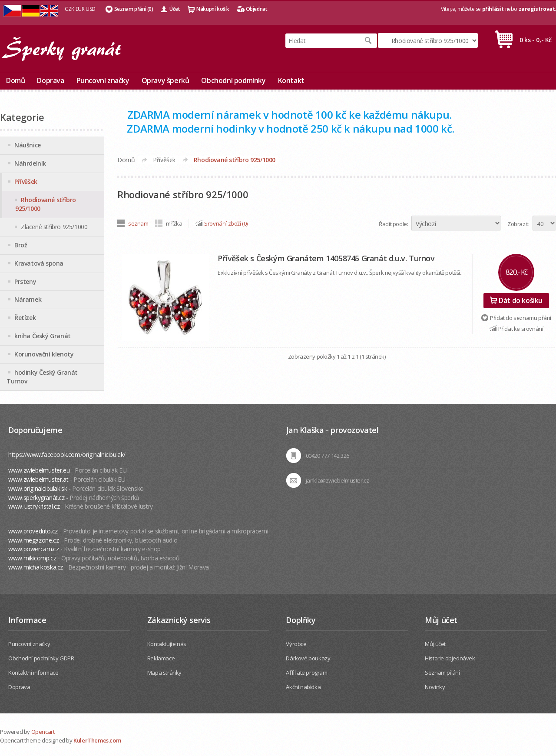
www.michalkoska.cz (36, 567)
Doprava (50, 80)
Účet (175, 9)
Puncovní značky (103, 80)
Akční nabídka (303, 687)
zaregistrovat (537, 9)
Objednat (257, 9)
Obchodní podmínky (233, 80)
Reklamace (161, 658)
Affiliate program (306, 673)
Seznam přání (442, 673)
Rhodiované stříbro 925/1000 (235, 160)
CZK (69, 9)
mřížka (174, 223)
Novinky (435, 687)
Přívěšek (164, 160)
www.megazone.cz (33, 540)
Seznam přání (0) (134, 9)
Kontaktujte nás (167, 644)
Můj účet (435, 644)
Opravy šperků (165, 80)
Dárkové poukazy (308, 658)
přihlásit (493, 9)
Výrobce (296, 644)
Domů (15, 80)
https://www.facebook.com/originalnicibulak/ (67, 455)
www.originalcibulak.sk (38, 488)
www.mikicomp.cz (32, 558)
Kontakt (291, 80)
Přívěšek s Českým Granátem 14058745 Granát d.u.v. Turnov (326, 258)
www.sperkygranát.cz (36, 498)
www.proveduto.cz (33, 531)
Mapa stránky (164, 673)
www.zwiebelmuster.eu (39, 470)
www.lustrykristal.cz (34, 506)
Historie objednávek (450, 658)
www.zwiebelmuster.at (38, 479)
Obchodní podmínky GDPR (41, 658)
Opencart (43, 732)
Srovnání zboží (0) (226, 223)
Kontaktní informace (33, 673)
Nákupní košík (213, 9)
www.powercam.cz (33, 549)
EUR (80, 9)
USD (91, 9)
